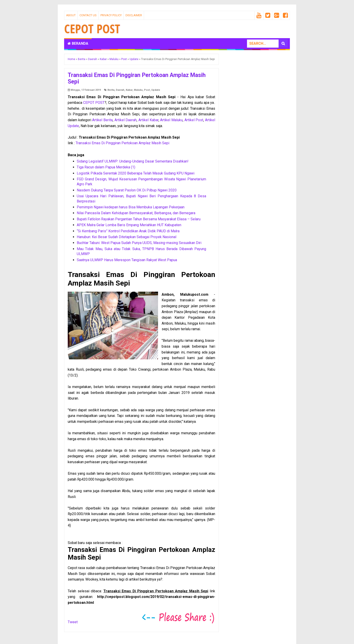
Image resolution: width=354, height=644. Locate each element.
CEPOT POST (94, 103)
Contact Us (88, 15)
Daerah (120, 90)
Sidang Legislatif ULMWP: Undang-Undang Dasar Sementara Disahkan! (133, 161)
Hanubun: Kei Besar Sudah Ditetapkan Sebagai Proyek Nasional (127, 237)
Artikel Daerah (126, 120)
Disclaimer (134, 15)
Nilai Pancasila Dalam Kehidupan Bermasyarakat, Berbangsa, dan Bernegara (136, 213)
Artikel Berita (102, 120)
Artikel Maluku (171, 120)
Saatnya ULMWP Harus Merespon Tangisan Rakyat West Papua (127, 260)
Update (156, 90)
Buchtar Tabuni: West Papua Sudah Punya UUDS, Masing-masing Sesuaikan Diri (139, 243)
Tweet (73, 622)
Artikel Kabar (148, 120)
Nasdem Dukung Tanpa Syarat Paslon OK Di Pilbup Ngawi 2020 (127, 190)
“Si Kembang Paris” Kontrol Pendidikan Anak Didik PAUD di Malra (128, 231)
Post (147, 90)
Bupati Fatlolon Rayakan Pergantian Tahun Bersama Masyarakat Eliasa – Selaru (139, 219)
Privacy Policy (111, 15)
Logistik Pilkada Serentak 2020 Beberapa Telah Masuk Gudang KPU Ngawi (136, 173)
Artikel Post (194, 120)
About (71, 15)
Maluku (138, 90)
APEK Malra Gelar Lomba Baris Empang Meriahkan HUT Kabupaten (129, 225)
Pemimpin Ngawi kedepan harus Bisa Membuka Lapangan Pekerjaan (131, 207)
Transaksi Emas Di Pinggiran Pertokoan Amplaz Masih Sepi (122, 143)
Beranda (78, 43)
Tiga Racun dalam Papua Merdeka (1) (106, 167)
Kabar (129, 90)
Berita (111, 90)
